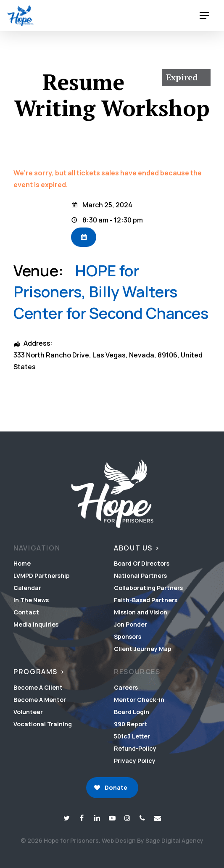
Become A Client (38, 687)
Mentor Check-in (139, 700)
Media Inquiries (36, 624)
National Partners (140, 576)
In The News (31, 600)
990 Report (131, 724)
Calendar (27, 588)
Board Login (132, 712)
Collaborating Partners (148, 588)
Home (22, 563)
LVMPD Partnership (42, 576)
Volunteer (28, 712)
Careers (126, 687)
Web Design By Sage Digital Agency (153, 840)
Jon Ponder (130, 624)
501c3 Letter (132, 736)
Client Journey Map (143, 649)
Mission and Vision (141, 612)
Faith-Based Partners (146, 600)
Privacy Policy (135, 761)
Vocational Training (43, 724)
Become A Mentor (40, 700)
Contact (26, 612)
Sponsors (128, 636)
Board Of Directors (142, 563)
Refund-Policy (135, 748)
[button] (204, 16)
